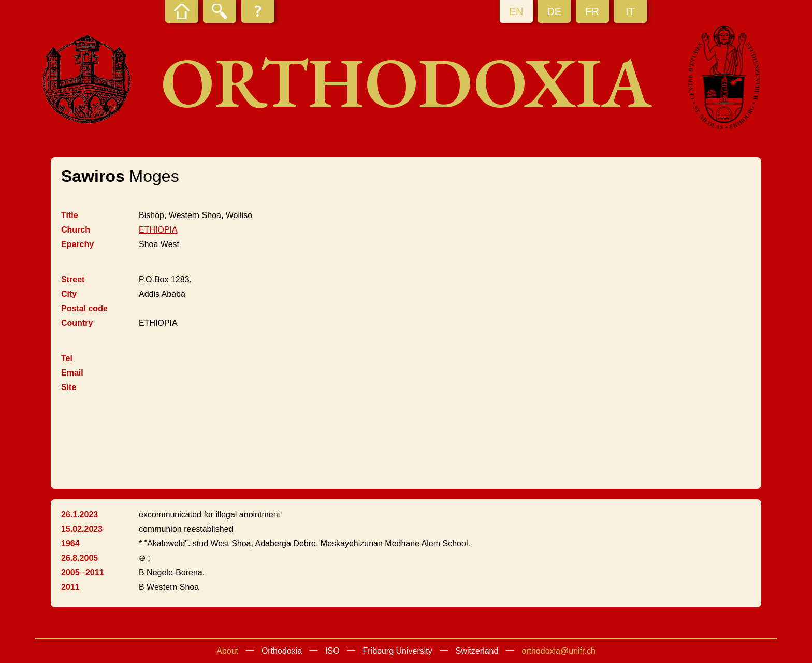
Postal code (84, 308)
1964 (70, 544)
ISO (332, 651)
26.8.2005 (79, 558)
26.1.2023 (79, 515)
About (227, 651)
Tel (67, 358)
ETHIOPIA (158, 230)
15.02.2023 (82, 529)
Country (77, 323)
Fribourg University (398, 651)
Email (72, 373)
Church (76, 230)
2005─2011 (83, 573)
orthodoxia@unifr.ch (559, 651)
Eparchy (77, 244)
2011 (70, 587)
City (69, 294)
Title (70, 215)
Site (69, 387)
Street (73, 279)
